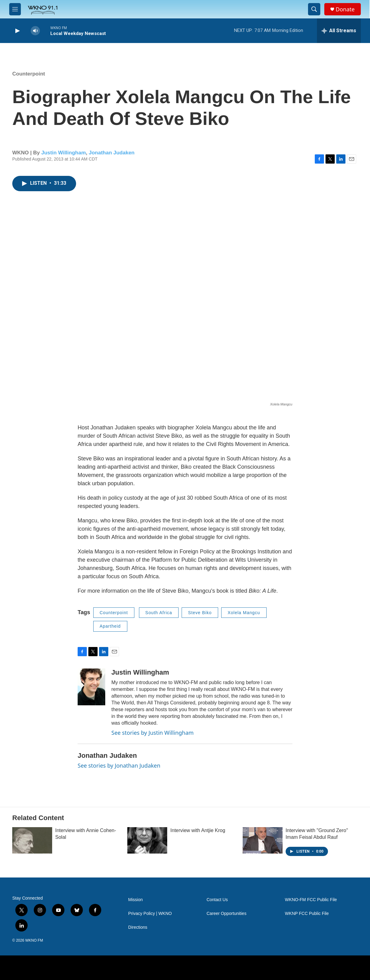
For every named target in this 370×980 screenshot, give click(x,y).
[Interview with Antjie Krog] (147, 840)
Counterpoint (29, 74)
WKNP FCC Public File (307, 914)
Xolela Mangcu (244, 613)
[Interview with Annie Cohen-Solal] (32, 840)
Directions (138, 927)
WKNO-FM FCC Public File (311, 900)
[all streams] (339, 31)
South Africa (159, 613)
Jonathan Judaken (112, 153)
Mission (135, 900)
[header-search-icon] (314, 9)
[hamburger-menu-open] (15, 9)
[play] (17, 31)
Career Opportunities (226, 914)
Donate (345, 9)
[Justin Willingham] (91, 687)
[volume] (35, 31)
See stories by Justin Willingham (152, 733)
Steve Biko (200, 613)
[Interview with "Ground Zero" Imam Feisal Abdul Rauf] (263, 840)
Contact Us (217, 900)
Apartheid (110, 626)
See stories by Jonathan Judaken (119, 765)
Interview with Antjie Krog (198, 830)
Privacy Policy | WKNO (150, 914)
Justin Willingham (63, 153)
